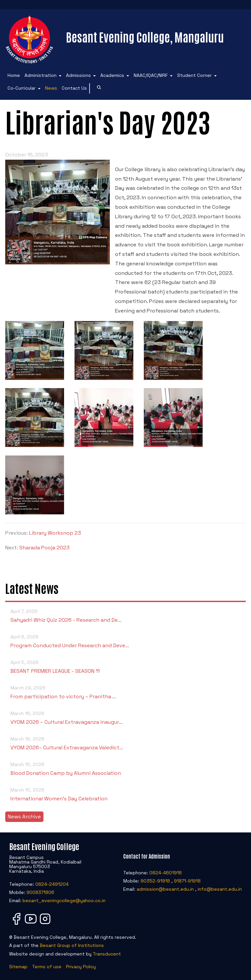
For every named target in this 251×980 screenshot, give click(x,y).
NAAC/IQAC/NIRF (151, 75)
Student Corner (194, 75)
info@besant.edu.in (220, 889)
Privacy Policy (81, 967)
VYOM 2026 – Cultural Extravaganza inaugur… (125, 717)
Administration (41, 75)
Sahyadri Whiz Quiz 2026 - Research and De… (125, 615)
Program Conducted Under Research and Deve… (125, 641)
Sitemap (18, 967)
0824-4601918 (166, 873)
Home (14, 75)
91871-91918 (187, 881)
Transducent (107, 954)
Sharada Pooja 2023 (44, 548)
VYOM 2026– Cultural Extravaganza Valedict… (125, 743)
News (51, 88)
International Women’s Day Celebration (125, 794)
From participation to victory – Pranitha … (125, 692)
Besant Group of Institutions (72, 945)
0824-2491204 (52, 884)
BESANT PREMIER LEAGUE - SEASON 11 (125, 666)
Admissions (78, 75)
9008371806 (40, 892)
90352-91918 (155, 881)
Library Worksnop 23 (55, 533)
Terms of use (47, 967)
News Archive (24, 817)
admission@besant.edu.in (165, 889)
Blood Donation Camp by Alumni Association (125, 768)
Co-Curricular (22, 88)
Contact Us (74, 88)
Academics (112, 75)
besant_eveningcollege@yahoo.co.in (64, 900)
